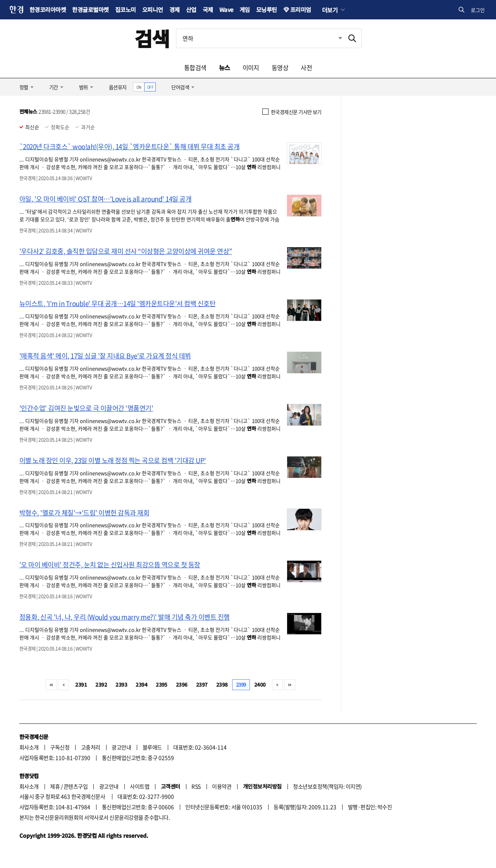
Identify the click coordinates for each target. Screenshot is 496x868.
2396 (182, 685)
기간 (54, 87)
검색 (152, 38)
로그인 (478, 10)
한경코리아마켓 (48, 9)
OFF (150, 87)
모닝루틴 (267, 9)
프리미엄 (301, 9)
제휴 (55, 786)
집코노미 (126, 9)
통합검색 (195, 67)
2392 (101, 685)
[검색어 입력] (260, 38)
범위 (84, 87)
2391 (81, 685)
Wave (226, 9)
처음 (51, 685)
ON (139, 87)
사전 (306, 67)
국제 (208, 9)
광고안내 (121, 747)
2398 (222, 685)
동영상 (280, 67)
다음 (277, 685)
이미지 (251, 67)
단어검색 (180, 87)
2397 (202, 685)
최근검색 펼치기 (334, 38)
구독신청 (60, 747)
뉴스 (225, 67)
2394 (141, 685)
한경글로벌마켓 (90, 9)
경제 (175, 9)
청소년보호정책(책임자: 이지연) (327, 786)
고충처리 (91, 747)
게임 (245, 9)
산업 (191, 9)
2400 (260, 685)
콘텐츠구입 (76, 786)
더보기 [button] (330, 10)
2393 (121, 685)
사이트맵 (139, 786)
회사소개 (29, 747)
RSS (196, 786)
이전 (64, 685)
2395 (162, 685)
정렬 (24, 87)
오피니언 (153, 9)
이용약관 (222, 786)
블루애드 (152, 747)
